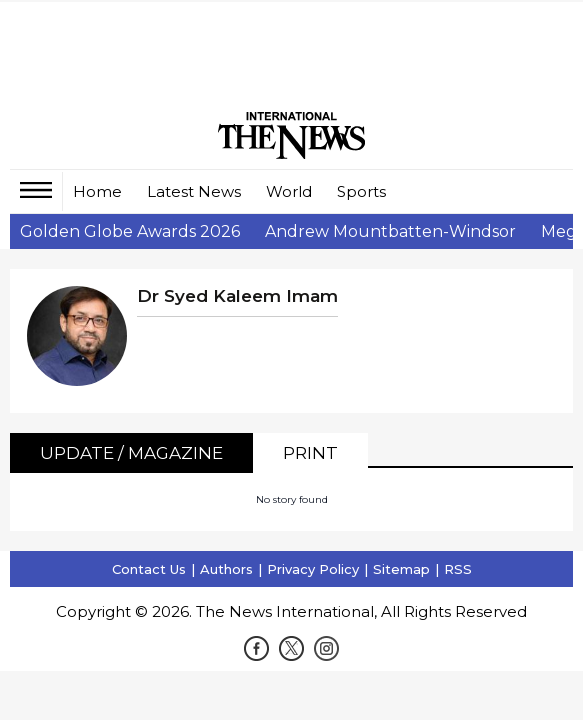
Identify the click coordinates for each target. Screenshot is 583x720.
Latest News (194, 191)
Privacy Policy (313, 569)
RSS (458, 569)
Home (97, 191)
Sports (361, 191)
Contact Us (149, 569)
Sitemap (401, 569)
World (289, 191)
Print (310, 453)
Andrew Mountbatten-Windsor (390, 231)
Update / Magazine (131, 453)
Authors (226, 569)
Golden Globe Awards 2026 (130, 231)
